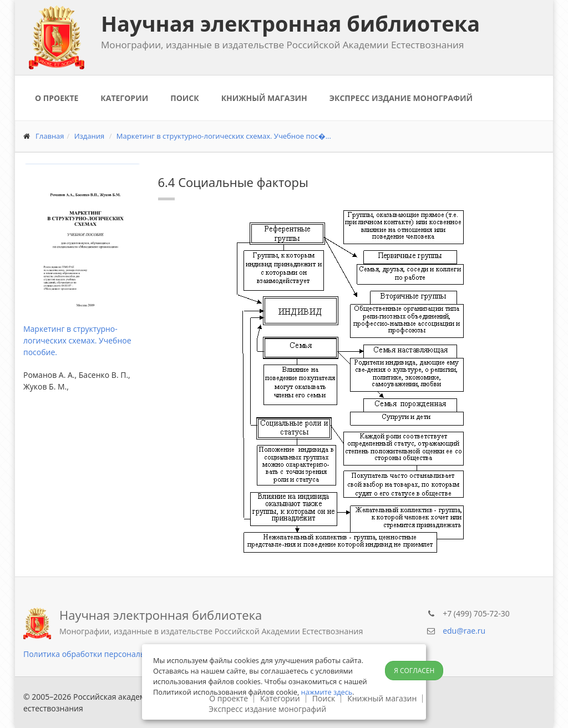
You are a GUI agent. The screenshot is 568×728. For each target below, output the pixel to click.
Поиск (184, 98)
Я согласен (414, 671)
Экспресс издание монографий (401, 98)
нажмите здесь (327, 692)
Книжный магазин (264, 98)
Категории (124, 98)
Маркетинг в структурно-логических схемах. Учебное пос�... (224, 136)
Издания (90, 136)
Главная (50, 136)
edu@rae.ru (464, 631)
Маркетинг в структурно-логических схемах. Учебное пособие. (77, 340)
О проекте (57, 98)
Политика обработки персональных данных (107, 654)
